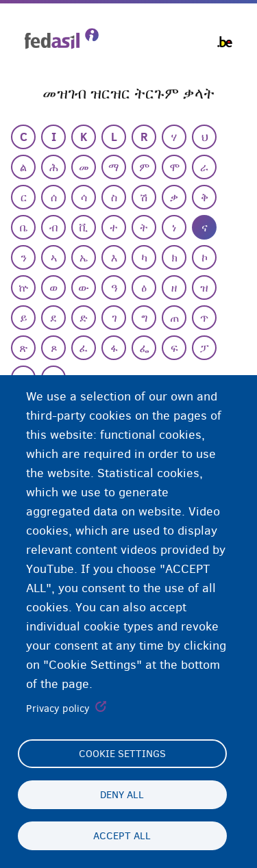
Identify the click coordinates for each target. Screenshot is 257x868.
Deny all (122, 795)
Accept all (122, 836)
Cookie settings (122, 754)
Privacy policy (58, 709)
